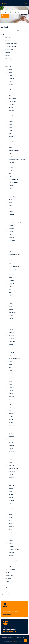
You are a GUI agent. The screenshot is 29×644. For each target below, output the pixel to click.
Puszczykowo (12, 136)
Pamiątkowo (12, 477)
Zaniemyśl (11, 454)
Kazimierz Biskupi (13, 182)
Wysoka (11, 448)
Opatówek (11, 330)
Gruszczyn (11, 373)
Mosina (10, 127)
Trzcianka (11, 217)
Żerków (10, 263)
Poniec (10, 301)
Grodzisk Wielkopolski (14, 359)
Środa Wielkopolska (14, 269)
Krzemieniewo (12, 162)
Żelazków (11, 494)
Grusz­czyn (11, 336)
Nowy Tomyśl (12, 101)
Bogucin (11, 153)
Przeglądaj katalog (9, 632)
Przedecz (11, 318)
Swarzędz (11, 419)
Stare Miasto (12, 116)
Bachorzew (12, 283)
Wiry (10, 295)
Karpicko (11, 428)
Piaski (10, 535)
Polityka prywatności (8, 638)
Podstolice (11, 405)
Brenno (10, 492)
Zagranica (8, 64)
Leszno (10, 194)
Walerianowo (12, 312)
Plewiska (11, 93)
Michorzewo (12, 471)
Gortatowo (11, 500)
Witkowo (11, 211)
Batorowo (11, 396)
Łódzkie (7, 581)
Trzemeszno (12, 214)
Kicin (10, 408)
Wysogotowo (12, 99)
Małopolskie (9, 584)
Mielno (10, 385)
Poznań (11, 376)
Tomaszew (12, 466)
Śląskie (7, 572)
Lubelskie (8, 41)
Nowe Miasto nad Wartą (15, 223)
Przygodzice (12, 341)
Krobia (10, 370)
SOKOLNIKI (11, 425)
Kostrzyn (11, 422)
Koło (10, 272)
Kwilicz (10, 529)
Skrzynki (11, 460)
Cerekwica (11, 145)
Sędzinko (11, 364)
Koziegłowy (12, 546)
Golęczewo (12, 457)
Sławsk (10, 480)
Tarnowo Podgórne (14, 151)
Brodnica (11, 191)
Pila (9, 520)
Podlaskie (8, 55)
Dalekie (11, 367)
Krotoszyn (11, 333)
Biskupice (11, 226)
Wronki (10, 148)
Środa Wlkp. (12, 220)
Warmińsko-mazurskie (12, 38)
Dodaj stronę (8, 614)
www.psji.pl (6, 3)
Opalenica (11, 338)
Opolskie (8, 587)
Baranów (11, 489)
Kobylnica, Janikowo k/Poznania (17, 159)
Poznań (11, 70)
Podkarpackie (9, 49)
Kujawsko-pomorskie (11, 44)
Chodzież (11, 442)
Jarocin (11, 156)
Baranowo (11, 437)
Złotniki (10, 518)
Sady (10, 90)
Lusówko (11, 541)
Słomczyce (12, 249)
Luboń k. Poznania (13, 353)
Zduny (10, 75)
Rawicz (10, 200)
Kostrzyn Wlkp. (12, 197)
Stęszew (11, 506)
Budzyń (11, 177)
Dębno (10, 252)
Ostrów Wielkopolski (14, 266)
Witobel (11, 393)
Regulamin (18, 638)
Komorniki (11, 286)
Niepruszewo (12, 558)
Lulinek (10, 260)
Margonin (11, 281)
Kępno (10, 125)
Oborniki (11, 122)
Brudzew (11, 298)
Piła (10, 113)
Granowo (11, 275)
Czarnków (11, 87)
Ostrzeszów (12, 240)
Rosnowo (11, 515)
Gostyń (11, 356)
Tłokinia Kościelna (13, 468)
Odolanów (11, 440)
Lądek (10, 362)
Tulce (10, 567)
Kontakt (24, 638)
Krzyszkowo (12, 570)
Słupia (10, 208)
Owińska (11, 185)
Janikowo (11, 315)
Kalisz (10, 133)
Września (11, 402)
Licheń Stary (12, 509)
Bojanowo (11, 110)
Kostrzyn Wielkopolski (14, 549)
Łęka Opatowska (13, 171)
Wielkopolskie (16, 31)
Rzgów (10, 203)
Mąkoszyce (12, 350)
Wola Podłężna (13, 486)
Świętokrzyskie (9, 575)
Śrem (10, 174)
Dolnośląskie (9, 58)
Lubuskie (8, 52)
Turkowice (11, 445)
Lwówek (11, 414)
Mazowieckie (9, 61)
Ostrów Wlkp (12, 246)
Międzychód (12, 379)
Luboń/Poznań (12, 168)
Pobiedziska (12, 327)
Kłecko (10, 81)
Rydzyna (11, 107)
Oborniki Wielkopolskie (14, 255)
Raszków (11, 555)
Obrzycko (11, 532)
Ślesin (10, 431)
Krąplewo (11, 382)
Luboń (10, 289)
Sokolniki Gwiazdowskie (15, 321)
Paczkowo (11, 451)
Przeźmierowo (12, 165)
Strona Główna (5, 31)
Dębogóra (11, 523)
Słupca (10, 503)
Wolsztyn (11, 278)
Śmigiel (11, 234)
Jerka (10, 399)
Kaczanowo (12, 538)
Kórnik (10, 243)
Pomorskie (8, 578)
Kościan (11, 130)
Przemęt (11, 474)
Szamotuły (11, 142)
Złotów (10, 119)
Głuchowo (11, 434)
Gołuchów (11, 463)
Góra (10, 411)
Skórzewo (11, 526)
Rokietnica (11, 388)
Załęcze (11, 231)
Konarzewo (12, 552)
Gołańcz (11, 307)
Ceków (10, 188)
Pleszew (11, 497)
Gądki (10, 304)
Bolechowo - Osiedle (14, 324)
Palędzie (11, 390)
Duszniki (11, 564)
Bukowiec (11, 512)
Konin (10, 96)
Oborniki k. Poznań (13, 179)
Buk (10, 257)
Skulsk (10, 347)
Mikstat (11, 205)
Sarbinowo (11, 104)
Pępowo (11, 544)
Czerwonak (12, 483)
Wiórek (10, 73)
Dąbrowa (11, 344)
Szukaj (5, 16)
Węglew (11, 310)
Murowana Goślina (14, 561)
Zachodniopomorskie (11, 47)
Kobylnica (11, 229)
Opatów (11, 416)
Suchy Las (11, 237)
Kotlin (10, 292)
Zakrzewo (11, 78)
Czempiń (11, 139)
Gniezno (11, 84)
